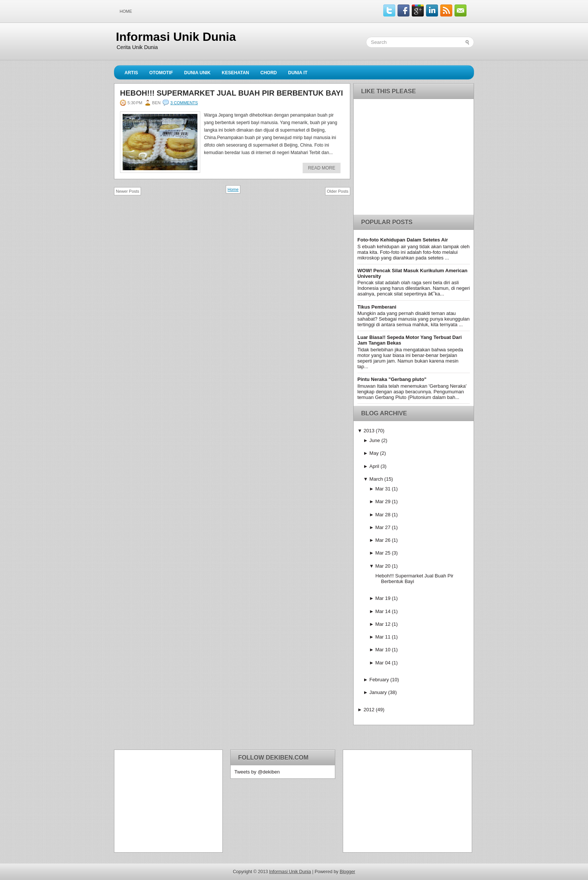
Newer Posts (127, 191)
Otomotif (161, 73)
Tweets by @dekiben (257, 772)
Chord (268, 73)
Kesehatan (235, 73)
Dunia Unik (197, 73)
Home (126, 11)
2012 (369, 710)
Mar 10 (383, 650)
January (378, 692)
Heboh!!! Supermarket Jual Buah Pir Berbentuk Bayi (231, 93)
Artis (131, 73)
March (376, 479)
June (375, 440)
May (374, 453)
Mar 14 (383, 611)
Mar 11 (383, 637)
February (379, 680)
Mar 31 (383, 489)
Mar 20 (383, 566)
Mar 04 (383, 663)
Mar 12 (383, 624)
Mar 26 (383, 540)
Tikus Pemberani (377, 307)
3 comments (184, 103)
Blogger (347, 872)
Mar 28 (383, 515)
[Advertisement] (165, 801)
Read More (322, 168)
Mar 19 (383, 598)
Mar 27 (383, 527)
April (374, 466)
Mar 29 (383, 501)
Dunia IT (298, 73)
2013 (369, 431)
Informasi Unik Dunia (176, 37)
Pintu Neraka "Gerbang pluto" (392, 379)
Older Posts (338, 191)
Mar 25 (383, 553)
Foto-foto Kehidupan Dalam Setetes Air (403, 240)
